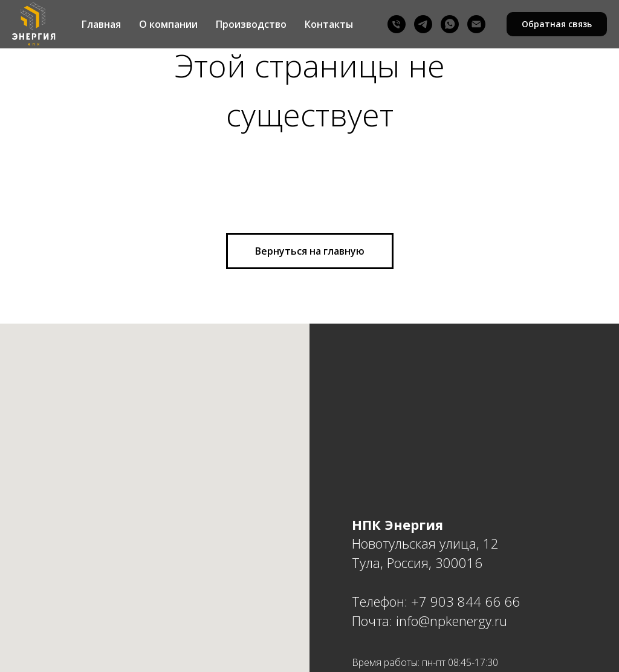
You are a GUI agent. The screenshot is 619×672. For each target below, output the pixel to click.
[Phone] (397, 24)
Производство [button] (251, 24)
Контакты (329, 24)
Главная (101, 24)
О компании (168, 24)
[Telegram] (423, 24)
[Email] (476, 24)
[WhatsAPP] (450, 24)
